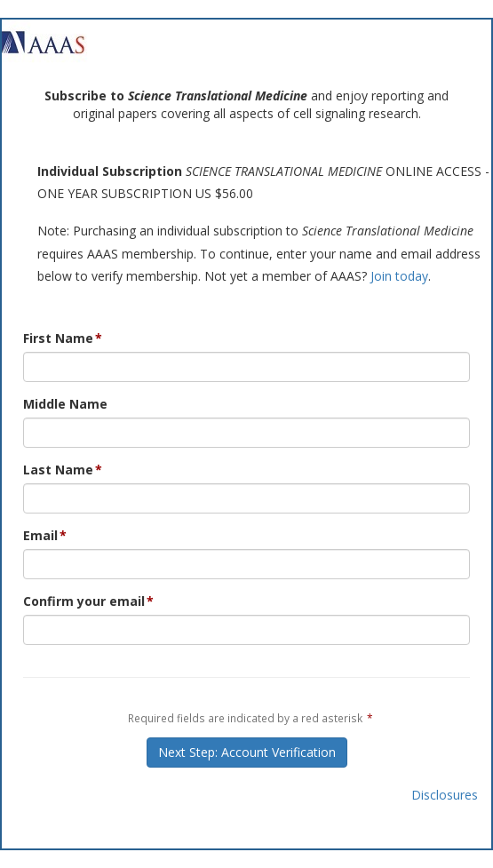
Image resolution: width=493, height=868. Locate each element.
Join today (399, 276)
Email (40, 535)
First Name (58, 338)
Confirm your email (84, 601)
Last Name (58, 470)
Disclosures (445, 795)
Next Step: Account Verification (247, 752)
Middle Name (65, 404)
